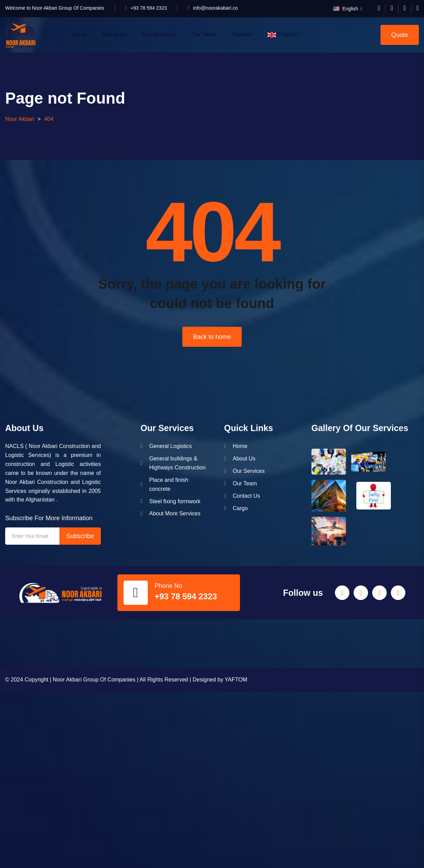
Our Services (159, 34)
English (346, 9)
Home (79, 34)
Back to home (212, 337)
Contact (242, 34)
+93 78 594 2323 (149, 8)
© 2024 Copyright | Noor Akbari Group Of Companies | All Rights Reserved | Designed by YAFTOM (126, 680)
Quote (400, 35)
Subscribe (80, 536)
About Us (114, 34)
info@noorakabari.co (215, 8)
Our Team (204, 34)
